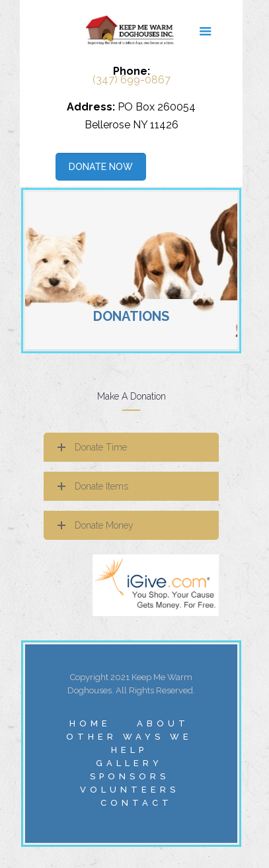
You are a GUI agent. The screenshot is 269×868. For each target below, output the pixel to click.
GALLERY (129, 763)
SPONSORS (130, 776)
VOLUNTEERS (130, 790)
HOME (90, 723)
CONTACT (136, 803)
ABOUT (163, 723)
